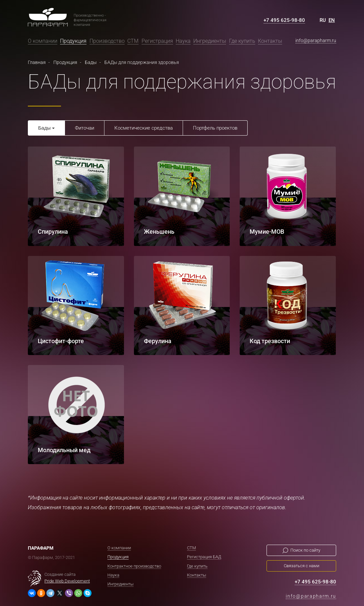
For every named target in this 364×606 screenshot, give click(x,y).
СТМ (133, 41)
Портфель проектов (215, 128)
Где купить (242, 41)
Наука (183, 41)
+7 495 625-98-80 (284, 20)
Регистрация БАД (204, 556)
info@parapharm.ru (316, 40)
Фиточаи (85, 128)
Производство (107, 41)
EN (332, 20)
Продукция (73, 41)
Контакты (270, 41)
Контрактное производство (134, 566)
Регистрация (157, 41)
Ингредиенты (210, 41)
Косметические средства (144, 128)
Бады (44, 128)
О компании (43, 41)
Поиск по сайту (305, 550)
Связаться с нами (302, 565)
